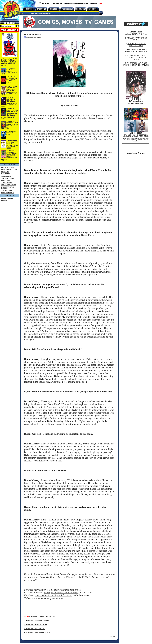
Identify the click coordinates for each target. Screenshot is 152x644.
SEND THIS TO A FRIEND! (34, 37)
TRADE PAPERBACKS (8, 178)
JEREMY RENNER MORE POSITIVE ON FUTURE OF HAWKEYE (136, 57)
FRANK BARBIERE (136, 103)
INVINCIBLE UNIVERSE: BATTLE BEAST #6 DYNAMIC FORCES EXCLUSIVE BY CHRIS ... (9, 155)
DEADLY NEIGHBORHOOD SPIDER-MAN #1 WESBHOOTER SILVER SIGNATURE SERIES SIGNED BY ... (9, 113)
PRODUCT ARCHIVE (8, 193)
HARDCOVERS (6, 181)
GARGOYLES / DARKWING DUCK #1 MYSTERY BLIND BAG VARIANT (12, 144)
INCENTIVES (5, 172)
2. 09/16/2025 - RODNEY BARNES (37, 620)
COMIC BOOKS (6, 176)
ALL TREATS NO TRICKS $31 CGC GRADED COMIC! (12, 79)
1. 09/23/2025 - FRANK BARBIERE (42, 616)
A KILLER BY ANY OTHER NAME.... (137, 39)
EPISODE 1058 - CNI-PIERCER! (136, 135)
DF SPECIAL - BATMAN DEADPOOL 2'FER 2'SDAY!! (12, 70)
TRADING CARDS (7, 191)
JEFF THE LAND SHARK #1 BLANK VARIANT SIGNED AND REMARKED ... (9, 61)
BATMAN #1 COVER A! (11, 132)
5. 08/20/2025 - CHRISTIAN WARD (37, 633)
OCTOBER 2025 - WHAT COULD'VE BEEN (137, 45)
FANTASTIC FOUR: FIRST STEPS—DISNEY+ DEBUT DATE (136, 64)
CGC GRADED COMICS (9, 185)
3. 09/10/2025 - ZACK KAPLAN (36, 625)
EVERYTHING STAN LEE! (9, 170)
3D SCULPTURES (7, 183)
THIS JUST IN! (6, 174)
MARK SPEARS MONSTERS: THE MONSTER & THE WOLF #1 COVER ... (12, 124)
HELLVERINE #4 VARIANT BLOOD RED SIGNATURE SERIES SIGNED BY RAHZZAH (12, 90)
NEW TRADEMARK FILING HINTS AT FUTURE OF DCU (136, 50)
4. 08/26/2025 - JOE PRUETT (35, 629)
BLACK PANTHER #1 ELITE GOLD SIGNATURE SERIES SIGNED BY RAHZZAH (12, 101)
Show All (112, 637)
